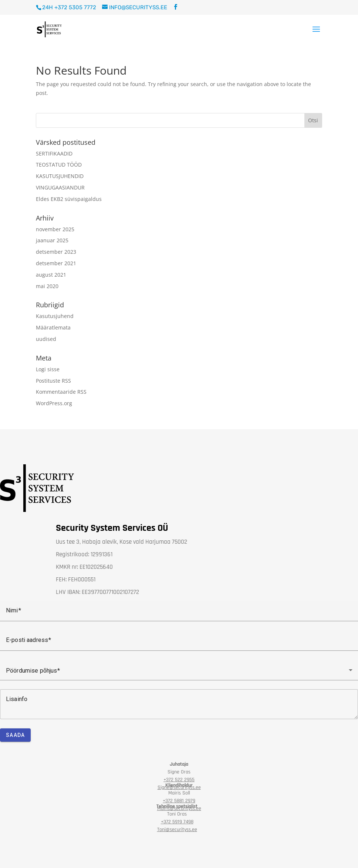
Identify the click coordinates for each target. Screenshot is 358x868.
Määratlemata (53, 327)
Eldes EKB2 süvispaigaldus (69, 199)
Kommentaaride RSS (61, 392)
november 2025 (55, 229)
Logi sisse (48, 369)
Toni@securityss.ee (177, 830)
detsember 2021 (56, 263)
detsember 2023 (56, 252)
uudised (46, 339)
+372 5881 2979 (179, 801)
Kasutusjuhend (55, 316)
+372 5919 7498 (177, 822)
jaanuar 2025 (52, 240)
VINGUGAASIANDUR (60, 187)
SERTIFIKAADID (54, 153)
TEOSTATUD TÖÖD (59, 165)
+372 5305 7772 (75, 7)
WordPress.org (54, 403)
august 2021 (51, 275)
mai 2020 (47, 286)
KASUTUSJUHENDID (60, 176)
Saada (15, 735)
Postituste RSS (53, 381)
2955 (179, 780)
